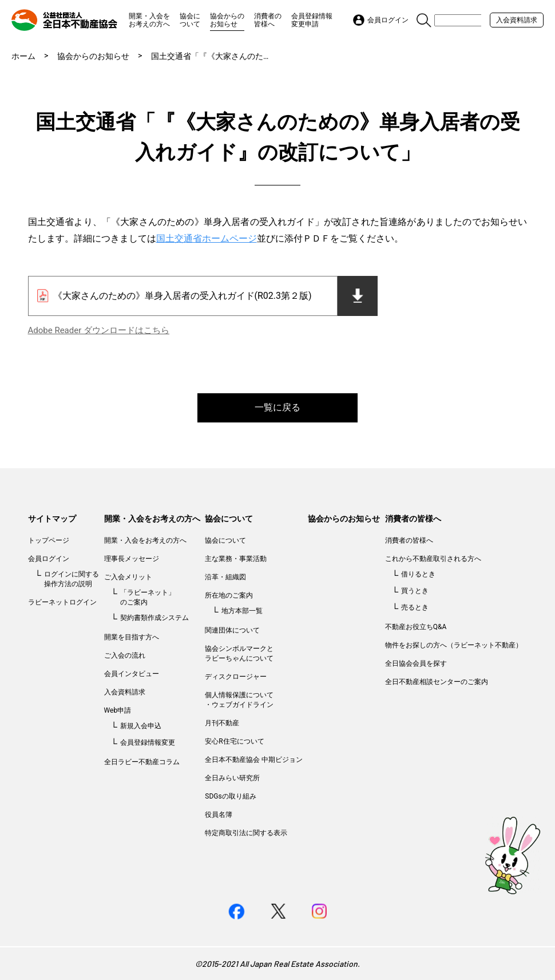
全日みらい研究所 (232, 778)
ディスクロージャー (236, 677)
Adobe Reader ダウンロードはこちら (99, 330)
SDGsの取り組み (230, 796)
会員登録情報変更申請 (312, 20)
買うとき (415, 591)
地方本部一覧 (242, 611)
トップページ (49, 540)
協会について (190, 20)
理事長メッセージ (132, 559)
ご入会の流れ (125, 655)
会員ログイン (49, 559)
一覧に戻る (277, 407)
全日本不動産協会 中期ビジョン (254, 760)
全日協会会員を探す (416, 663)
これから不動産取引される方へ (433, 559)
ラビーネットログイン (62, 602)
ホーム (23, 56)
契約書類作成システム (154, 618)
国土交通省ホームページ (207, 238)
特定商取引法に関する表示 (246, 833)
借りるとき (418, 574)
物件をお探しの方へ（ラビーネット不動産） (454, 645)
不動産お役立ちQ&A (416, 627)
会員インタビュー (132, 674)
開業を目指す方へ (132, 637)
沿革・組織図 (225, 577)
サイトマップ (52, 519)
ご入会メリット (128, 577)
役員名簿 (219, 815)
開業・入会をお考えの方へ (149, 20)
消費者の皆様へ (268, 20)
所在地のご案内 (229, 595)
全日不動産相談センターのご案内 (437, 682)
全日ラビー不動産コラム (142, 762)
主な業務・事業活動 (236, 559)
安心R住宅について (234, 741)
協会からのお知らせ (227, 20)
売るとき (415, 607)
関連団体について (232, 630)
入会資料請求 (517, 20)
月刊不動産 (222, 723)
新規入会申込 (141, 726)
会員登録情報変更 (148, 742)
